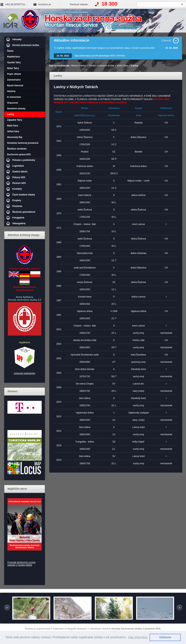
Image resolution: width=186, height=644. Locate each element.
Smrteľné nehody (16, 109)
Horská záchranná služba (26, 45)
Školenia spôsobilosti (24, 212)
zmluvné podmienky (25, 373)
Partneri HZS (19, 183)
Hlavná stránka (78, 66)
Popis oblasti (14, 74)
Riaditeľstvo (13, 57)
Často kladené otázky (24, 195)
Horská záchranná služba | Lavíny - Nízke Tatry (85, 21)
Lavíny (11, 114)
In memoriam (14, 97)
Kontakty (17, 189)
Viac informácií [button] (138, 637)
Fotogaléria (18, 218)
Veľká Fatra (13, 131)
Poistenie (17, 206)
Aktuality (17, 39)
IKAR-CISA (11, 20)
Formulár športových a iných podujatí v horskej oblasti (21, 564)
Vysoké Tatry (14, 62)
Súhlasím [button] (165, 637)
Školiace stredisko (17, 149)
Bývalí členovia (15, 86)
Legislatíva (18, 166)
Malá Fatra (13, 126)
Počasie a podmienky (24, 160)
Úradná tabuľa (20, 172)
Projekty (17, 200)
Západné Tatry (15, 120)
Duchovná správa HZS (19, 154)
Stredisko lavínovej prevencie (23, 143)
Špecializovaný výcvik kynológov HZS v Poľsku (100, 56)
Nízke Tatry (13, 68)
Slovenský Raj (15, 137)
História (11, 91)
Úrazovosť (13, 103)
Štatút (10, 51)
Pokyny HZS (19, 177)
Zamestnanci (14, 80)
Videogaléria (19, 223)
